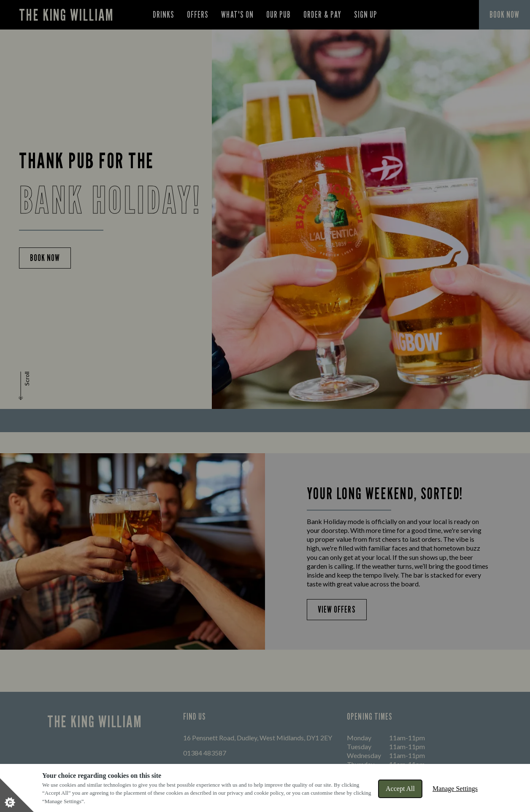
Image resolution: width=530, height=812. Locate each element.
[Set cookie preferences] (17, 795)
